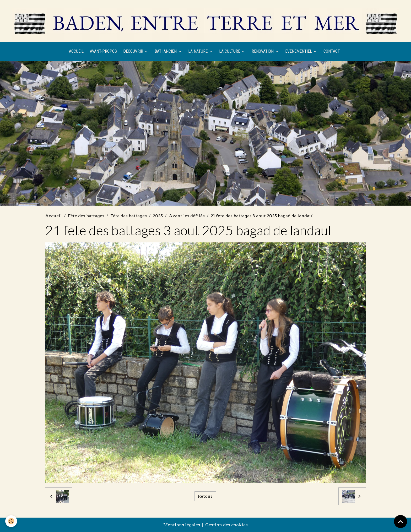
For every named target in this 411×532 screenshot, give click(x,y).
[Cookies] (11, 521)
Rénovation (263, 51)
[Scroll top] (401, 522)
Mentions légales (182, 525)
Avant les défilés (187, 216)
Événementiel (299, 51)
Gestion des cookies (226, 525)
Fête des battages (86, 216)
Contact (332, 51)
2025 (158, 216)
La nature (198, 51)
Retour (205, 496)
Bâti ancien (166, 51)
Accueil (76, 51)
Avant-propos (103, 51)
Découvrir (134, 51)
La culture (230, 51)
